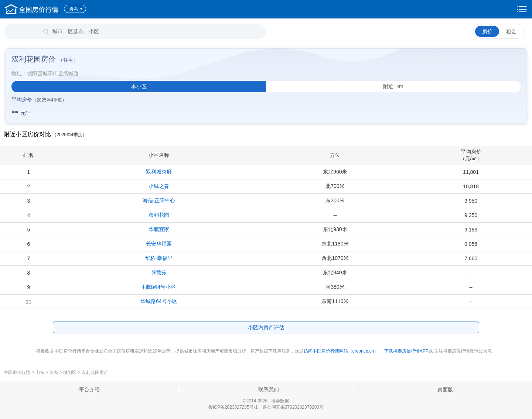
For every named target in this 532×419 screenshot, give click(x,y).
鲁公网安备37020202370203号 (293, 407)
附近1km (393, 86)
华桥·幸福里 (159, 258)
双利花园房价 (95, 372)
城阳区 (70, 372)
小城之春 (159, 186)
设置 (522, 9)
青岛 (76, 9)
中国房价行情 (18, 372)
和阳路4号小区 (159, 287)
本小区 (139, 86)
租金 (511, 31)
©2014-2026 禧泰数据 (266, 401)
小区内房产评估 (266, 327)
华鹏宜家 (159, 229)
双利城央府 (159, 172)
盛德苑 (159, 272)
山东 (40, 372)
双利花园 (159, 215)
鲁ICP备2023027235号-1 (233, 407)
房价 (487, 31)
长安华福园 (159, 244)
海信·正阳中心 (159, 200)
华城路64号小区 (159, 301)
